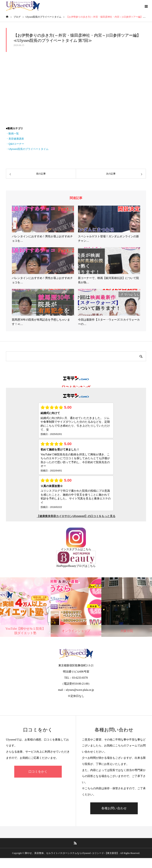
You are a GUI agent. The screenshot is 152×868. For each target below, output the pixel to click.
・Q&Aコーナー (15, 144)
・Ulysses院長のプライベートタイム (27, 149)
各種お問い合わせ (114, 808)
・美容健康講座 (15, 139)
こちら (87, 549)
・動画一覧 (12, 134)
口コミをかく (38, 772)
